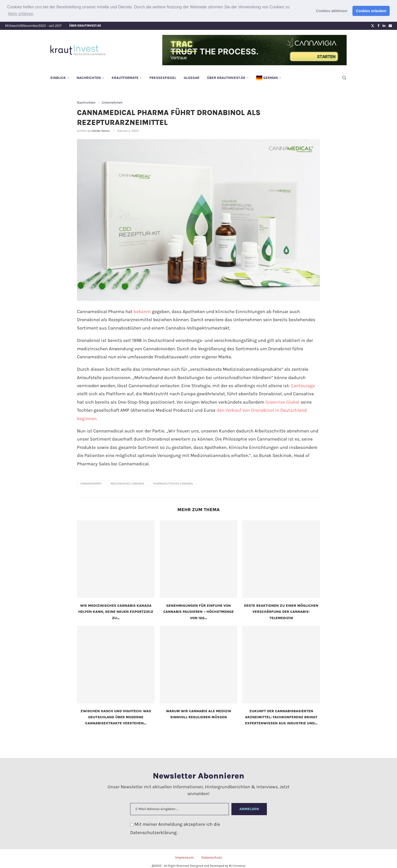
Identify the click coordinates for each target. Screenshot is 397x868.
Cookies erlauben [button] (371, 11)
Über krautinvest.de (85, 25)
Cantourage (303, 385)
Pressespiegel (163, 77)
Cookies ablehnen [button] (332, 11)
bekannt (142, 311)
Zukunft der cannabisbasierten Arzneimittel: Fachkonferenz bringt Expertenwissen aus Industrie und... (281, 717)
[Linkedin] (384, 25)
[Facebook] (378, 25)
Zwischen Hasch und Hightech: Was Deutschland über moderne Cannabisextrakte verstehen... (116, 717)
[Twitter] (373, 25)
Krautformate (125, 77)
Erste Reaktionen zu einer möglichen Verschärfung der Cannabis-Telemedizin (281, 612)
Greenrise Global (282, 402)
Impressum (184, 857)
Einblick (58, 77)
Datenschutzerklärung (154, 832)
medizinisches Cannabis (127, 483)
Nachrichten (89, 77)
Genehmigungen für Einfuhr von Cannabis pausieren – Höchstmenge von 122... (199, 612)
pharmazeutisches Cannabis (173, 483)
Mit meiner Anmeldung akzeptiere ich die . (175, 828)
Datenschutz (212, 857)
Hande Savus (100, 131)
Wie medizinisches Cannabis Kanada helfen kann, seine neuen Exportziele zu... (116, 612)
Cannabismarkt (91, 483)
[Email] (390, 25)
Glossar (192, 77)
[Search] (344, 77)
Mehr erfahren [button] (21, 14)
